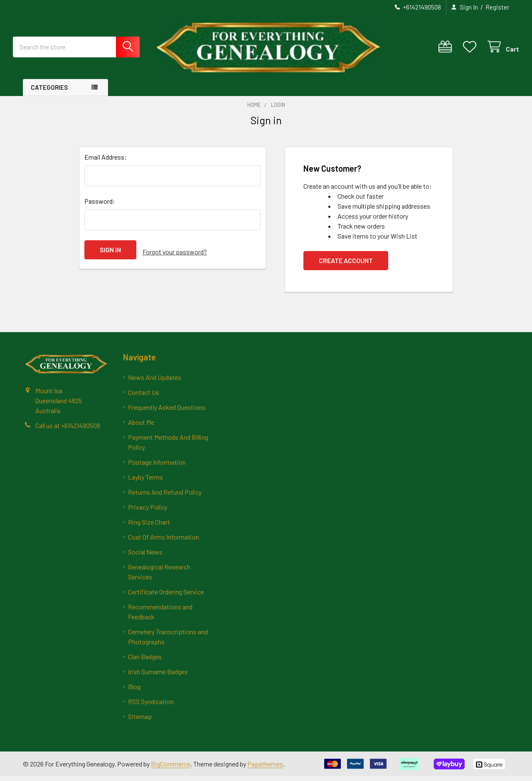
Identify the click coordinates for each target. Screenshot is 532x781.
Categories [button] (49, 92)
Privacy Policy (148, 512)
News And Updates (155, 382)
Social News (145, 557)
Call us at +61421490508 (68, 430)
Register (497, 7)
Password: (100, 206)
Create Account (346, 265)
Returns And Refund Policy (165, 497)
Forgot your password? (175, 255)
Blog (134, 691)
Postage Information (157, 467)
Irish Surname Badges (158, 676)
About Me (141, 427)
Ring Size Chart (149, 527)
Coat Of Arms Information (164, 542)
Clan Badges (145, 662)
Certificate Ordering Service (166, 597)
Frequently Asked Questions (167, 412)
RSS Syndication (151, 706)
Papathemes (265, 768)
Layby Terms (145, 482)
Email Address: (106, 162)
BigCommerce (171, 768)
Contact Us (144, 397)
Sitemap (140, 721)
